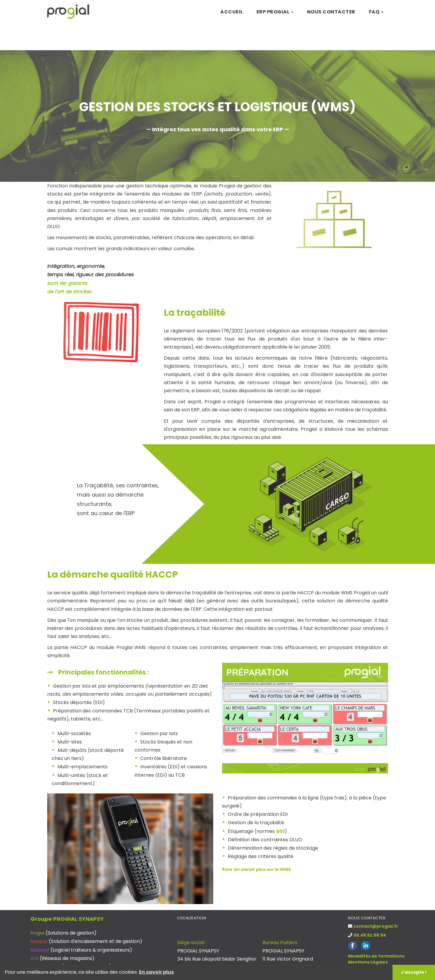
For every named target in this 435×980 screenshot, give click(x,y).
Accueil (232, 12)
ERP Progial (275, 12)
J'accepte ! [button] (414, 972)
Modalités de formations (376, 956)
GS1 (280, 831)
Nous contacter (331, 12)
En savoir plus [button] (156, 972)
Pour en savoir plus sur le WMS (257, 869)
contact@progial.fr (376, 926)
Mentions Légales (368, 962)
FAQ (376, 12)
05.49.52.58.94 (370, 935)
